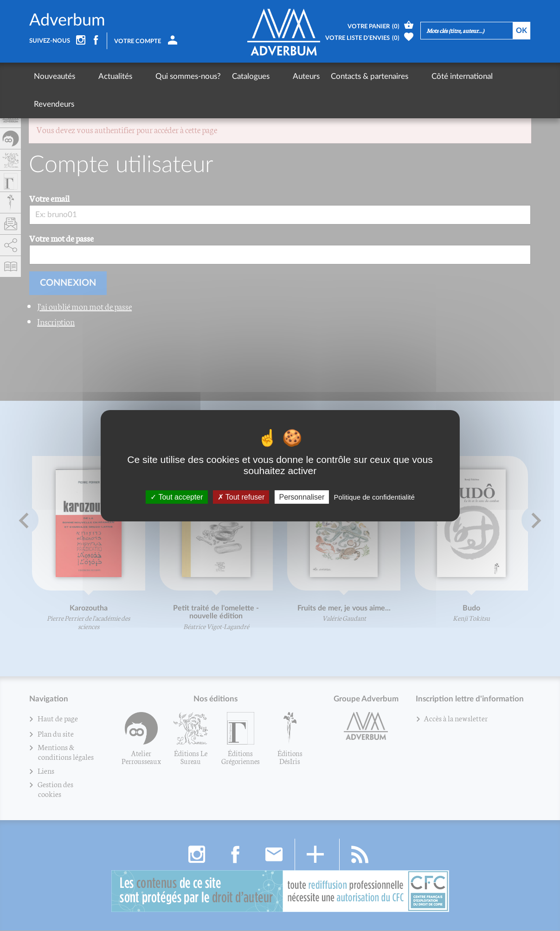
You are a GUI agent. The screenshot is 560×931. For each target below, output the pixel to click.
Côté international (414, 76)
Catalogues (227, 76)
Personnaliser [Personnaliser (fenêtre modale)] (302, 497)
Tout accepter (177, 497)
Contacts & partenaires (333, 76)
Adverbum (67, 20)
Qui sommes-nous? (164, 76)
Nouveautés (55, 76)
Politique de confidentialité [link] (374, 497)
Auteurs (270, 76)
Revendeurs (476, 76)
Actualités (103, 76)
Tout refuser (241, 497)
